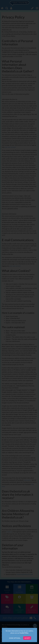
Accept (27, 638)
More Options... (15, 638)
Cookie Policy (24, 633)
